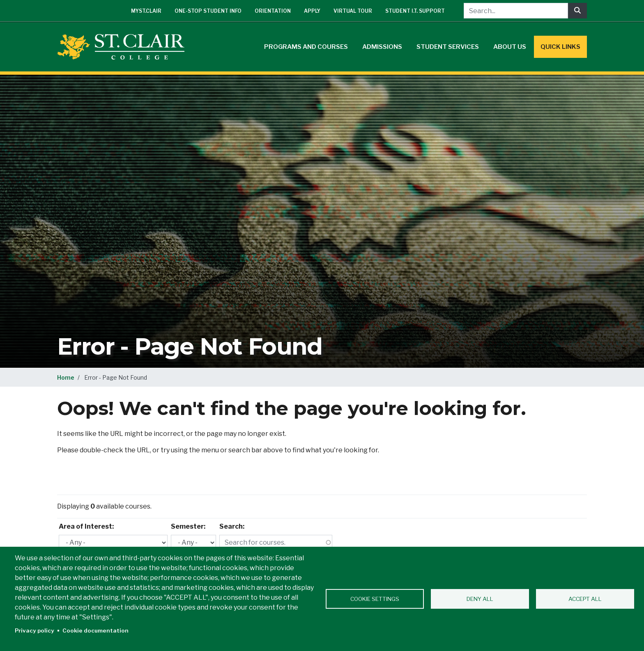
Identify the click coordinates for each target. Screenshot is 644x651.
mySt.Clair (146, 11)
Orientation (273, 11)
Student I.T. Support (415, 11)
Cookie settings (375, 599)
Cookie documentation (95, 630)
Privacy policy (34, 630)
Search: (232, 526)
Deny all (480, 599)
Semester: (188, 526)
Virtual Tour (353, 11)
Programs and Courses (306, 47)
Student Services (448, 47)
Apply (312, 11)
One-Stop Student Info (208, 11)
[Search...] (516, 11)
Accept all (585, 599)
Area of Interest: (86, 526)
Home (66, 377)
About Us (510, 47)
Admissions (382, 47)
